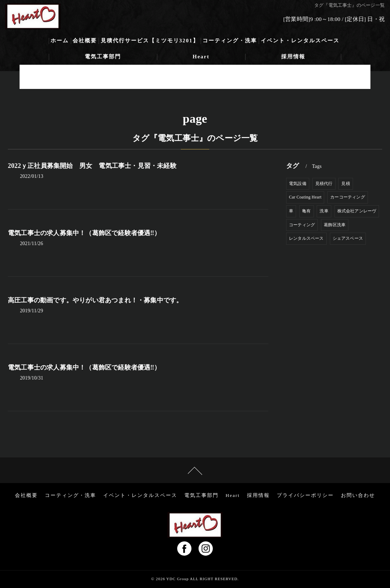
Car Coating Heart (305, 197)
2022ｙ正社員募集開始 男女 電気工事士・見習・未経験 (92, 166)
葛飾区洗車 (335, 225)
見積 (346, 184)
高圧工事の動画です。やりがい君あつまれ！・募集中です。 (95, 300)
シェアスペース (348, 238)
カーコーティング (348, 197)
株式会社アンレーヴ (357, 211)
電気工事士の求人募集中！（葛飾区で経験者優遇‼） (84, 233)
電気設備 (298, 184)
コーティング (302, 225)
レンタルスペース (306, 238)
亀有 (306, 211)
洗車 (324, 211)
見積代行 (324, 184)
